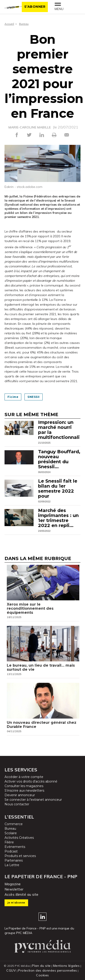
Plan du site (41, 966)
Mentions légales (66, 966)
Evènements (15, 847)
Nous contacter (17, 804)
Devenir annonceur (20, 795)
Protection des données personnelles (47, 970)
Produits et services (20, 856)
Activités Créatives (19, 838)
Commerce (14, 824)
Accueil (9, 24)
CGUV (11, 970)
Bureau (24, 24)
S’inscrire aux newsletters (24, 791)
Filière (9, 842)
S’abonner (35, 7)
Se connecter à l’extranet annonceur (33, 800)
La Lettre (12, 865)
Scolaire (11, 833)
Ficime (13, 397)
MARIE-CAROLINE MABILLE (30, 127)
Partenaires (14, 860)
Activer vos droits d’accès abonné (31, 781)
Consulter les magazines (24, 786)
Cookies (42, 975)
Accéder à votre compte (24, 777)
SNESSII (34, 397)
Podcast (11, 851)
